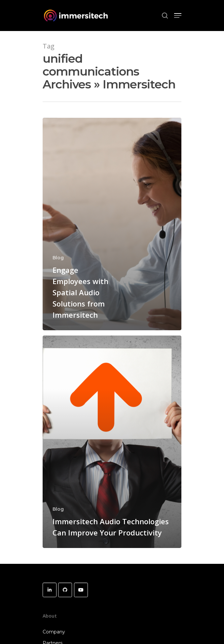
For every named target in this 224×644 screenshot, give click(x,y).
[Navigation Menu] (178, 16)
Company (54, 632)
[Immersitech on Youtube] (81, 590)
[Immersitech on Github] (65, 590)
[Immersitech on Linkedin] (50, 590)
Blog (58, 258)
